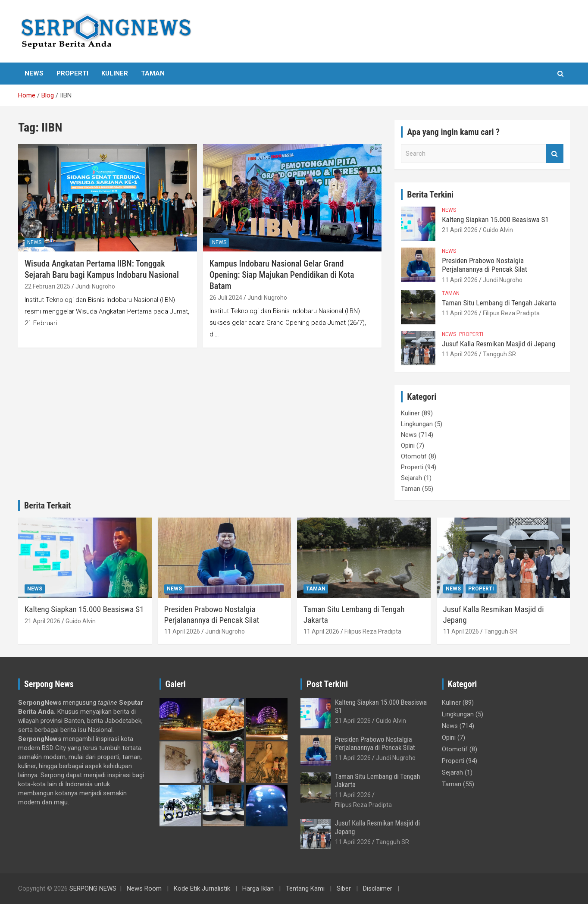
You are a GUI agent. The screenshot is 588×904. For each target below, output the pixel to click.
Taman (153, 73)
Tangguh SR (499, 354)
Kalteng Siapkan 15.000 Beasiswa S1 (495, 220)
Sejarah (411, 478)
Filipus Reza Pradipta (511, 313)
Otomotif (414, 456)
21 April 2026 (460, 230)
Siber (344, 888)
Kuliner (115, 73)
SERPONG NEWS (93, 888)
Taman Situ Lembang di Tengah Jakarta (499, 303)
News (34, 73)
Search (555, 154)
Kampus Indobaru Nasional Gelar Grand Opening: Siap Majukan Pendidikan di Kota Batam (282, 275)
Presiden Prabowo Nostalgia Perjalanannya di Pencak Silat (484, 265)
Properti (72, 73)
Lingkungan (417, 424)
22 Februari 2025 (47, 286)
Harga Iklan (258, 888)
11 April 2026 (460, 280)
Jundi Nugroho (95, 286)
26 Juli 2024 (226, 298)
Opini (408, 446)
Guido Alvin (498, 230)
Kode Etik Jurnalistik (202, 888)
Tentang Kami (305, 888)
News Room (144, 888)
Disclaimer (378, 888)
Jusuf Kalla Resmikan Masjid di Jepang (499, 344)
